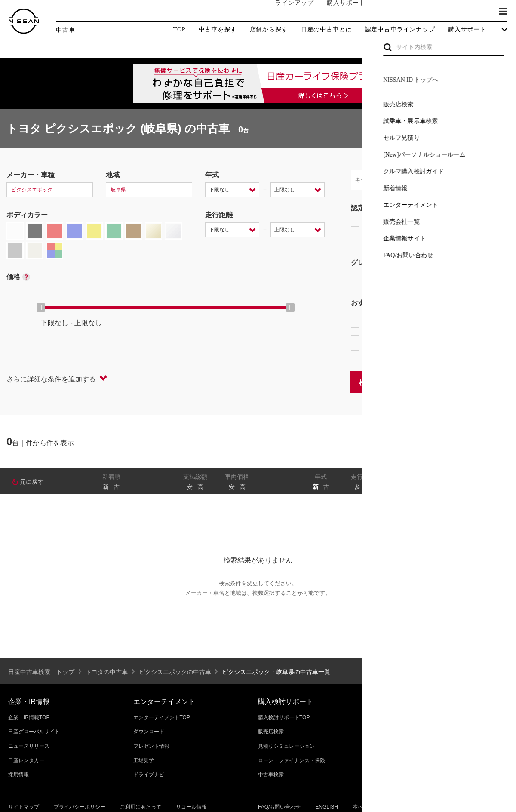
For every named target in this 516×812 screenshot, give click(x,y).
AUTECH (443, 277)
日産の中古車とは (327, 30)
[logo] (24, 21)
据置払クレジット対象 (396, 332)
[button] (503, 11)
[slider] (41, 308)
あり (497, 487)
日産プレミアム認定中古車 (398, 222)
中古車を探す (218, 30)
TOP (180, 29)
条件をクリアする (482, 382)
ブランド (473, 12)
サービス (434, 12)
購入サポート (338, 12)
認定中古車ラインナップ (400, 30)
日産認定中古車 (380, 237)
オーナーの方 (389, 12)
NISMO (488, 277)
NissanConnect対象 (392, 346)
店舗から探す (269, 30)
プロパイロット (460, 317)
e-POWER (372, 317)
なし (480, 487)
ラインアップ (286, 11)
